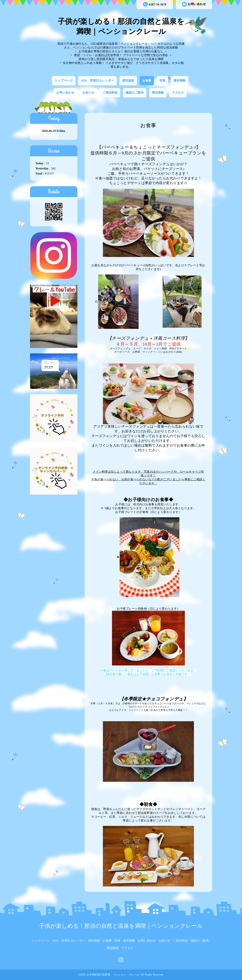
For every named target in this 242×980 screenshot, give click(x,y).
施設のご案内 (135, 93)
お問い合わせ (194, 4)
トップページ (64, 81)
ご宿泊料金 (110, 93)
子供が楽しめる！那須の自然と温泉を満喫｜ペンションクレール (121, 926)
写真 (162, 81)
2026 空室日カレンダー (98, 81)
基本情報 (180, 81)
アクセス (178, 93)
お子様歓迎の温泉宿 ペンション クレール (113, 975)
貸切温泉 (128, 81)
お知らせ (88, 93)
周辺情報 (158, 93)
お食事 (147, 81)
